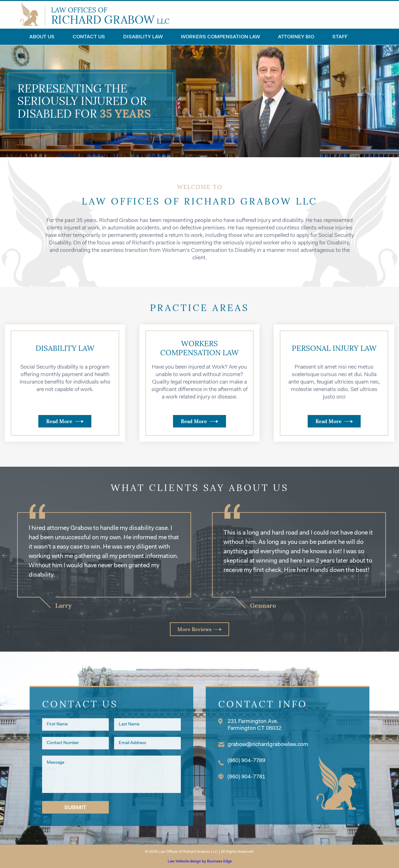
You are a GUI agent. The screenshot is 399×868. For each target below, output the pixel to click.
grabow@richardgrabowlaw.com (268, 745)
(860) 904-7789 (246, 761)
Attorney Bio (296, 37)
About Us (42, 37)
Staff (340, 37)
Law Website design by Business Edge (200, 861)
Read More (59, 421)
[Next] (391, 556)
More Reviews (195, 629)
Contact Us (89, 37)
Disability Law (143, 37)
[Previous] (8, 556)
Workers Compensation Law (220, 37)
